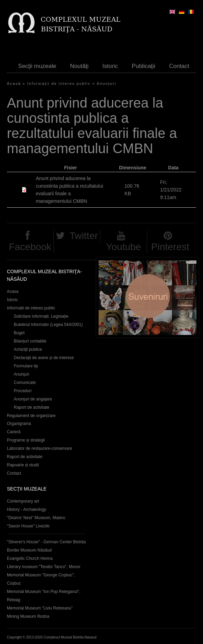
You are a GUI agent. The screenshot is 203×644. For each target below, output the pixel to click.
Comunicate (25, 383)
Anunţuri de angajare (33, 399)
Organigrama (19, 424)
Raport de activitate (32, 407)
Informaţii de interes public (59, 83)
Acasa (13, 291)
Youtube (123, 247)
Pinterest (170, 247)
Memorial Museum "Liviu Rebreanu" (40, 608)
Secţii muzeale (37, 66)
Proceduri (23, 391)
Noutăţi (79, 66)
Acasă (14, 83)
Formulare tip (26, 366)
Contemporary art (23, 501)
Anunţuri (107, 83)
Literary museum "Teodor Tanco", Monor (44, 567)
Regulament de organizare (31, 416)
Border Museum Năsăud (29, 550)
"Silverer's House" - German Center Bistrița (46, 542)
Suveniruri (148, 298)
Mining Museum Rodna (28, 616)
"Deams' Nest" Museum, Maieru (36, 518)
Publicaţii (143, 66)
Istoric (110, 66)
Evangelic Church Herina (30, 558)
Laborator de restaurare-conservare (39, 448)
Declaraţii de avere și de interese (44, 358)
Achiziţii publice (28, 349)
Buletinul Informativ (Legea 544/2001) (48, 325)
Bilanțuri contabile (30, 341)
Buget (19, 333)
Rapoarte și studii (23, 465)
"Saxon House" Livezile (28, 526)
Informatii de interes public (31, 308)
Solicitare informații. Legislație (41, 316)
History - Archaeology (27, 509)
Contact (179, 66)
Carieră (14, 432)
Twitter (84, 236)
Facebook (30, 247)
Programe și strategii (26, 440)
